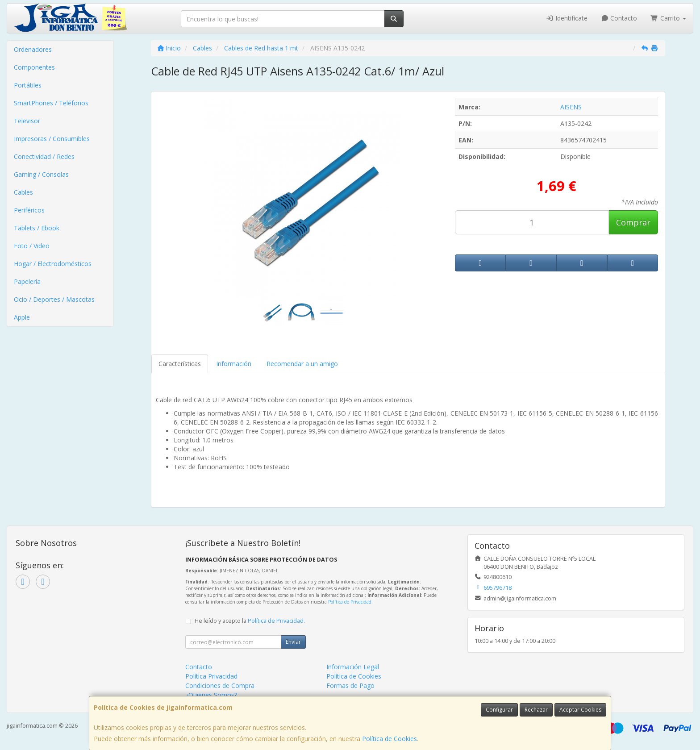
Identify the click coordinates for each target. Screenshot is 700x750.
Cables (23, 192)
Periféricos (29, 210)
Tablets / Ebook (37, 228)
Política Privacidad (211, 676)
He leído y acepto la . (250, 621)
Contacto (619, 18)
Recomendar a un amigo (302, 364)
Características (180, 364)
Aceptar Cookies (580, 710)
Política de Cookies (390, 739)
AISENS (571, 107)
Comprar (633, 222)
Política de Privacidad (350, 602)
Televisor (27, 121)
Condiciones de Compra (220, 685)
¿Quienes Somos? (211, 695)
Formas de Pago (350, 685)
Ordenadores (33, 49)
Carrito (668, 18)
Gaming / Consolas (41, 174)
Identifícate (567, 18)
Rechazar (536, 710)
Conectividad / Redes (44, 156)
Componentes (34, 67)
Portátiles (28, 85)
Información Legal (353, 667)
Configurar (499, 710)
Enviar (293, 642)
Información (234, 364)
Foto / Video (32, 246)
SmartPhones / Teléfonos (51, 103)
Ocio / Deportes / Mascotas (54, 299)
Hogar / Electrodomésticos (53, 264)
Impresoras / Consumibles (52, 139)
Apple (22, 317)
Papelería (27, 281)
